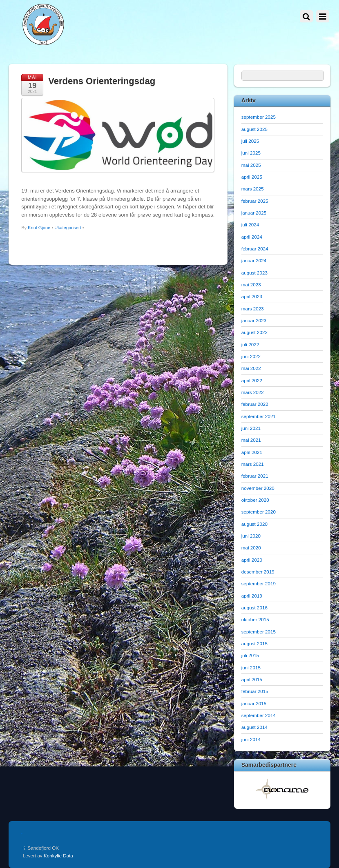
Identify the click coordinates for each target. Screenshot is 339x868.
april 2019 (252, 596)
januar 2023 (254, 320)
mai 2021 (251, 440)
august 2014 (254, 727)
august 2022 (254, 332)
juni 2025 (251, 153)
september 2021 (259, 416)
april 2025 (252, 177)
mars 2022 (253, 392)
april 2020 (252, 560)
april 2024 (252, 237)
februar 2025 (255, 201)
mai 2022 (251, 368)
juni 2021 (251, 428)
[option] (282, 789)
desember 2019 (258, 572)
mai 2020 (251, 548)
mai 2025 (251, 165)
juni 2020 (251, 536)
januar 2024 (254, 260)
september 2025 (259, 117)
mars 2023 (253, 309)
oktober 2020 (255, 500)
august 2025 (254, 129)
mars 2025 (253, 189)
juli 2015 (250, 655)
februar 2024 (255, 249)
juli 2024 (250, 225)
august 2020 (254, 524)
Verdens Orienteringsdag (102, 81)
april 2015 (252, 679)
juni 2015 (251, 668)
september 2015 (259, 632)
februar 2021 (255, 476)
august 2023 (254, 273)
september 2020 (259, 512)
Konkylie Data (58, 856)
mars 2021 (253, 464)
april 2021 (252, 452)
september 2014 (259, 715)
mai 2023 (251, 285)
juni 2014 (251, 739)
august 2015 (254, 643)
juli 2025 (250, 141)
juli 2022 (250, 344)
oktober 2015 (255, 619)
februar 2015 (255, 691)
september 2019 (259, 583)
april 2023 (252, 296)
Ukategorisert (68, 228)
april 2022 (252, 380)
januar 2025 (254, 213)
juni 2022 (251, 356)
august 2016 (254, 608)
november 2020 (258, 488)
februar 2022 (255, 404)
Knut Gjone (39, 228)
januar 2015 (254, 703)
